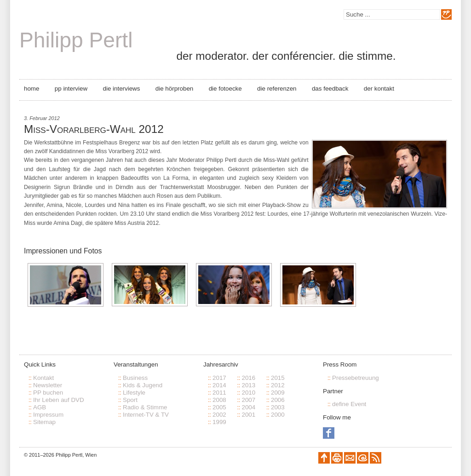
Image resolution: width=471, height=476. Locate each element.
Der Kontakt (379, 89)
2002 (219, 415)
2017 (219, 378)
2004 (248, 407)
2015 (278, 378)
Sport (130, 400)
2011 (219, 393)
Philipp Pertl (76, 40)
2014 (219, 385)
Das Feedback (330, 89)
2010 (248, 393)
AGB (40, 407)
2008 (219, 400)
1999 (219, 422)
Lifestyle (134, 393)
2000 (278, 415)
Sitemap (44, 422)
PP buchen (48, 393)
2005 (219, 407)
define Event (349, 404)
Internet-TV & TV (146, 415)
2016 (248, 378)
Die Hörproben (174, 89)
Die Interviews (122, 89)
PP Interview (71, 89)
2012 (278, 385)
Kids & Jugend (143, 385)
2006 (278, 400)
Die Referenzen (277, 89)
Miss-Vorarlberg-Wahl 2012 (94, 129)
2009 (278, 393)
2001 (248, 415)
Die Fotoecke (225, 89)
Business (135, 378)
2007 (248, 400)
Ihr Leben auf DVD (59, 400)
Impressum (48, 415)
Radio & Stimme (145, 407)
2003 (278, 407)
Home (32, 89)
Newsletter (48, 385)
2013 (248, 385)
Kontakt (43, 378)
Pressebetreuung (356, 378)
